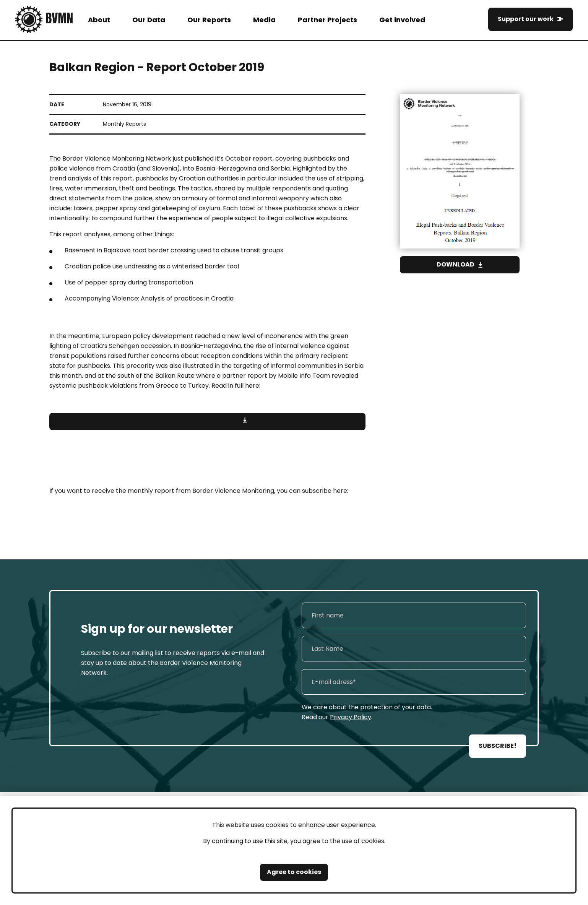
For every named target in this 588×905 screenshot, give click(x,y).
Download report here (203, 422)
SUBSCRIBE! (498, 746)
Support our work (526, 19)
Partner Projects (327, 20)
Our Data (149, 20)
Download (456, 264)
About (99, 20)
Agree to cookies (294, 872)
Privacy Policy (351, 717)
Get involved (402, 20)
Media (264, 20)
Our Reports (209, 20)
